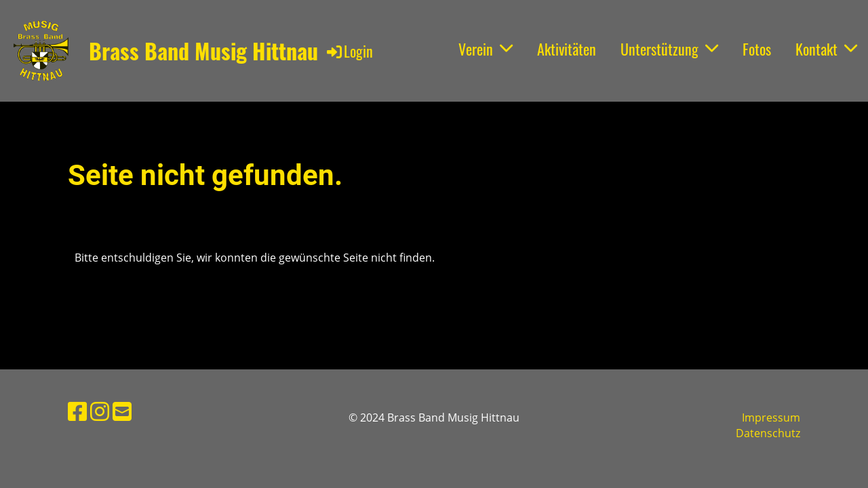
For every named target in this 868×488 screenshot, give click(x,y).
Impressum (771, 418)
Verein (486, 49)
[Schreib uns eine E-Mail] (122, 411)
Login (349, 51)
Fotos (757, 49)
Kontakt (826, 49)
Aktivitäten (567, 49)
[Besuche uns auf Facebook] (77, 411)
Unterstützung (669, 49)
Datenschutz (768, 433)
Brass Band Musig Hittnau (203, 51)
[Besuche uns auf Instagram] (100, 411)
